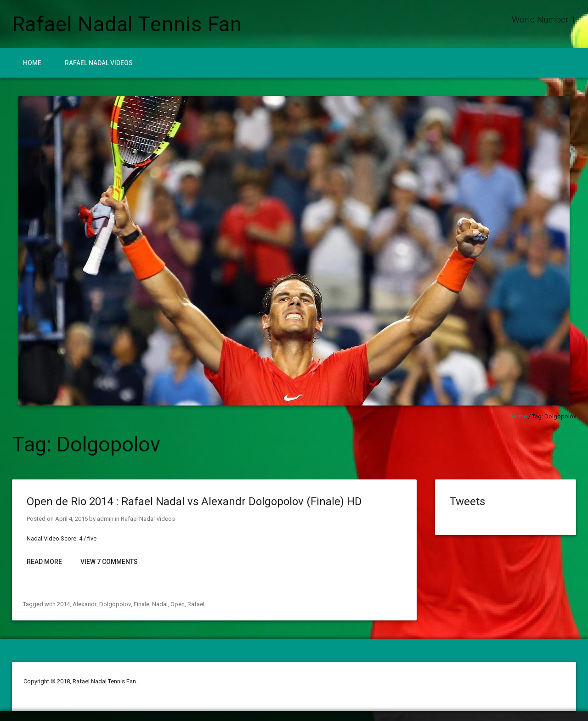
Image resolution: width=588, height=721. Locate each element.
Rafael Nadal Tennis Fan (127, 24)
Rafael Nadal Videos (99, 63)
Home (32, 63)
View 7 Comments (109, 562)
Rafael (195, 604)
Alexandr (84, 604)
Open (176, 604)
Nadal (158, 604)
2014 (63, 604)
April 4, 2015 (71, 519)
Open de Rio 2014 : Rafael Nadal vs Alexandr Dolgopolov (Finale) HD (194, 501)
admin (105, 519)
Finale (140, 604)
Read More (44, 562)
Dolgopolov (114, 604)
